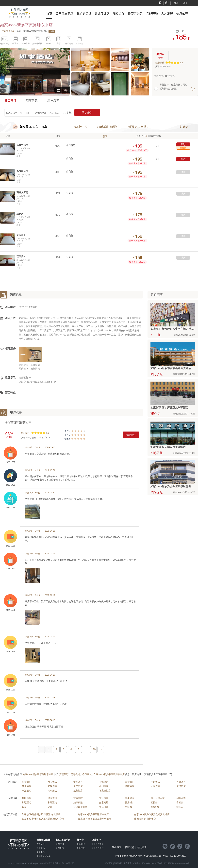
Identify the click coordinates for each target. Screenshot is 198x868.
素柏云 (154, 802)
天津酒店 (181, 782)
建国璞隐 (52, 798)
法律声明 (117, 847)
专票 (59, 44)
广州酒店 (155, 782)
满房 (183, 172)
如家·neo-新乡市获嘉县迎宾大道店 (152, 814)
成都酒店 (78, 791)
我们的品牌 (84, 14)
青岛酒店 (52, 791)
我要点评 (131, 435)
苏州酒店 (27, 786)
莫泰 (50, 807)
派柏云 (180, 807)
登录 (176, 3)
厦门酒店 (181, 786)
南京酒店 (130, 782)
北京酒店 (27, 782)
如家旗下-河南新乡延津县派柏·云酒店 (41, 814)
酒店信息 (32, 101)
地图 (52, 31)
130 (93, 749)
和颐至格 (52, 802)
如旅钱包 (80, 44)
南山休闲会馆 (158, 798)
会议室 (15, 44)
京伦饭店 (104, 798)
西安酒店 (52, 782)
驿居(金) (129, 802)
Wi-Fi (49, 44)
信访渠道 (142, 847)
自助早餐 (26, 44)
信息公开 (182, 14)
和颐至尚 (27, 802)
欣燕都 (128, 807)
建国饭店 (27, 798)
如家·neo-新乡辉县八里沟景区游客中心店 (43, 819)
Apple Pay (5, 44)
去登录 (184, 127)
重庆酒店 (78, 786)
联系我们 (129, 847)
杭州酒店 (104, 786)
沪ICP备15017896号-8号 (152, 863)
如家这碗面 (37, 44)
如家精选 (78, 802)
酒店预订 (10, 101)
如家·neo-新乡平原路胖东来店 (93, 814)
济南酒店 (130, 786)
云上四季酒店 (80, 807)
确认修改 (87, 112)
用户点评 (53, 101)
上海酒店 (104, 782)
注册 (185, 3)
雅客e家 (155, 807)
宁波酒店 (27, 791)
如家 (24, 807)
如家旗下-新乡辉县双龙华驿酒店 (95, 819)
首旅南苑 (78, 798)
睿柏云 (180, 802)
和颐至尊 (181, 798)
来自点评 (18, 423)
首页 (49, 14)
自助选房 (69, 44)
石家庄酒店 (105, 791)
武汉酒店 (52, 786)
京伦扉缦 (130, 798)
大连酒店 (155, 786)
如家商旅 (104, 802)
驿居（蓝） (105, 807)
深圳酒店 (78, 782)
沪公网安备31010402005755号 (177, 863)
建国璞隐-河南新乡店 (145, 819)
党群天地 (152, 14)
